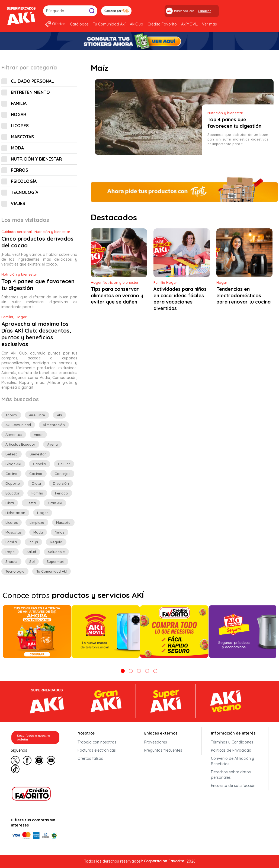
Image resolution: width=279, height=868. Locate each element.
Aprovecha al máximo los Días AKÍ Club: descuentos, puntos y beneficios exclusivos (36, 334)
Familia (19, 103)
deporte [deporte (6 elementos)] (13, 483)
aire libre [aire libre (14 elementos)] (37, 415)
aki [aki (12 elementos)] (59, 415)
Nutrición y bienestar (36, 159)
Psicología (24, 181)
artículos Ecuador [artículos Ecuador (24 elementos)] (20, 444)
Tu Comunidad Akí (109, 24)
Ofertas (59, 24)
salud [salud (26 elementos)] (31, 552)
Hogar (19, 114)
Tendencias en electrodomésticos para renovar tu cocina (243, 296)
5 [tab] (155, 671)
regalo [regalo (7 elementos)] (56, 542)
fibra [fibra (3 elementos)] (10, 503)
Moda (17, 148)
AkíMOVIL (189, 24)
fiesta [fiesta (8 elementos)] (31, 503)
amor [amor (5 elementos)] (38, 435)
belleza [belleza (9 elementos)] (12, 454)
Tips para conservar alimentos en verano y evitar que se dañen (117, 296)
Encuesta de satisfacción (233, 786)
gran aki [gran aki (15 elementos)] (55, 503)
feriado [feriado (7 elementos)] (62, 493)
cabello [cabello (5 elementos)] (40, 464)
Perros (20, 170)
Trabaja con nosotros (97, 742)
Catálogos (79, 24)
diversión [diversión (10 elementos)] (61, 483)
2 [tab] (131, 671)
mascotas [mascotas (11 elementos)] (13, 532)
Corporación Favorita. (165, 861)
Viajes (18, 203)
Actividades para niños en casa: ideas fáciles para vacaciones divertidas (180, 299)
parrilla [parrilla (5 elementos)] (11, 542)
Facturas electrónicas (97, 750)
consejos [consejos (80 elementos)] (62, 474)
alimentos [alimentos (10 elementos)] (14, 435)
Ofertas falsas (90, 758)
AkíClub (137, 24)
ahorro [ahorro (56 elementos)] (11, 415)
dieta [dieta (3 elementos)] (36, 483)
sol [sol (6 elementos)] (32, 561)
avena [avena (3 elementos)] (52, 444)
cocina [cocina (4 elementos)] (11, 474)
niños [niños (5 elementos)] (60, 532)
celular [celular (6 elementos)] (64, 464)
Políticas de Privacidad (231, 750)
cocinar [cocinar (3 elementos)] (36, 474)
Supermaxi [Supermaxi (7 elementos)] (55, 561)
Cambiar (205, 11)
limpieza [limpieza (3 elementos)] (37, 522)
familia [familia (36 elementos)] (37, 493)
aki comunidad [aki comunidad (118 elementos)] (18, 425)
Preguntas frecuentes (163, 750)
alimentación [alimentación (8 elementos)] (54, 425)
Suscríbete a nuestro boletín (33, 737)
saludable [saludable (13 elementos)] (56, 552)
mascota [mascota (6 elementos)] (63, 522)
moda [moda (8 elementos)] (38, 532)
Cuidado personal (32, 81)
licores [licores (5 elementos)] (12, 522)
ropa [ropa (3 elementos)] (10, 552)
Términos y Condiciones (232, 742)
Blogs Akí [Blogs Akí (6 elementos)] (13, 464)
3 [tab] (139, 671)
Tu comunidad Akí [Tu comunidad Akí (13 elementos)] (52, 571)
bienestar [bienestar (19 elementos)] (38, 454)
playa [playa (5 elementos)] (33, 542)
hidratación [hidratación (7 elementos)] (15, 513)
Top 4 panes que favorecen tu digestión (234, 123)
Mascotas (22, 137)
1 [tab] (123, 671)
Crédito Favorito (162, 24)
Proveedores (156, 742)
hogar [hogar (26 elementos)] (43, 513)
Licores (20, 126)
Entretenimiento (30, 92)
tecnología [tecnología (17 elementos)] (15, 571)
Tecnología (25, 192)
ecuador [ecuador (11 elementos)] (12, 493)
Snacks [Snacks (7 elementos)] (11, 561)
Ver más (209, 24)
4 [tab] (147, 671)
